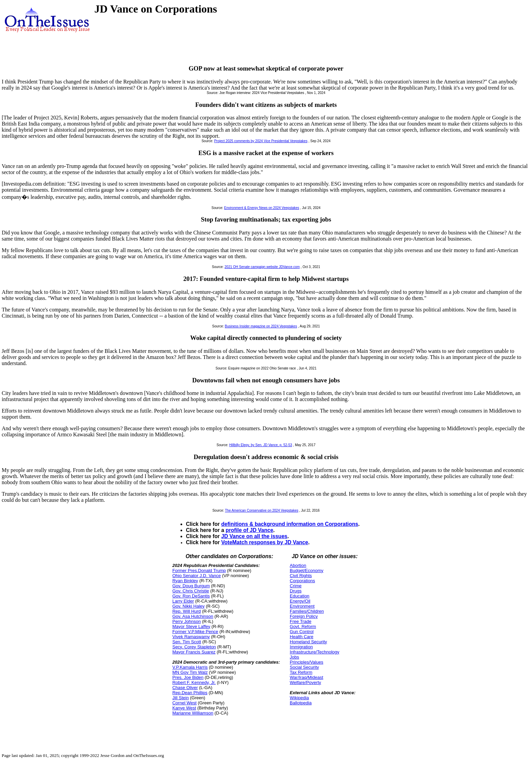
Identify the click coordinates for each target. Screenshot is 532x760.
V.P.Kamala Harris (190, 667)
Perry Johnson (187, 621)
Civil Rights (301, 576)
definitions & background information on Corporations (290, 524)
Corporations (302, 581)
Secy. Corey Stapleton (194, 647)
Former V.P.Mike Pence (195, 632)
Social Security (304, 667)
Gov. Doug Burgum (191, 586)
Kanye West (184, 708)
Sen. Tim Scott (187, 642)
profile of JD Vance (249, 530)
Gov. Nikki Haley (188, 606)
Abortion (298, 565)
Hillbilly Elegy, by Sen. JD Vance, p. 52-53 (261, 445)
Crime (296, 586)
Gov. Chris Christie (191, 591)
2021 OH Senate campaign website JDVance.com (262, 267)
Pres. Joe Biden (188, 677)
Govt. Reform (303, 626)
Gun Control (302, 632)
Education (300, 596)
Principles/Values (307, 662)
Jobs (294, 657)
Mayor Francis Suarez (194, 652)
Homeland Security (308, 642)
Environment (302, 606)
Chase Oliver (185, 688)
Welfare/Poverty (305, 682)
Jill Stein (180, 698)
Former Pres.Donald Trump (199, 571)
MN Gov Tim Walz (190, 672)
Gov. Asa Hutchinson (193, 616)
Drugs (296, 591)
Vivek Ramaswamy (191, 637)
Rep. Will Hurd (187, 611)
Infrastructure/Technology (315, 652)
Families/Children (307, 611)
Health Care (301, 637)
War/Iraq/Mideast (307, 677)
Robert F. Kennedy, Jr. (194, 682)
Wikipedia (299, 698)
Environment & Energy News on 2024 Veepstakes (262, 208)
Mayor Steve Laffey (191, 626)
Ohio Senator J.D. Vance (197, 576)
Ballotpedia (301, 703)
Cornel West (184, 703)
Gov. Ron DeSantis (191, 596)
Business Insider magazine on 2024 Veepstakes (261, 326)
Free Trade (301, 621)
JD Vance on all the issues (254, 536)
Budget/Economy (307, 571)
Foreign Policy (304, 616)
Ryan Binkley (185, 581)
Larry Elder (183, 601)
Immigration (301, 647)
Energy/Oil (300, 601)
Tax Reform (301, 672)
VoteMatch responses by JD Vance (265, 542)
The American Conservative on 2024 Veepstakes (262, 510)
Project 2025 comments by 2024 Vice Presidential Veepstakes (261, 141)
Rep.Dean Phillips (190, 693)
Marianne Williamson (193, 713)
